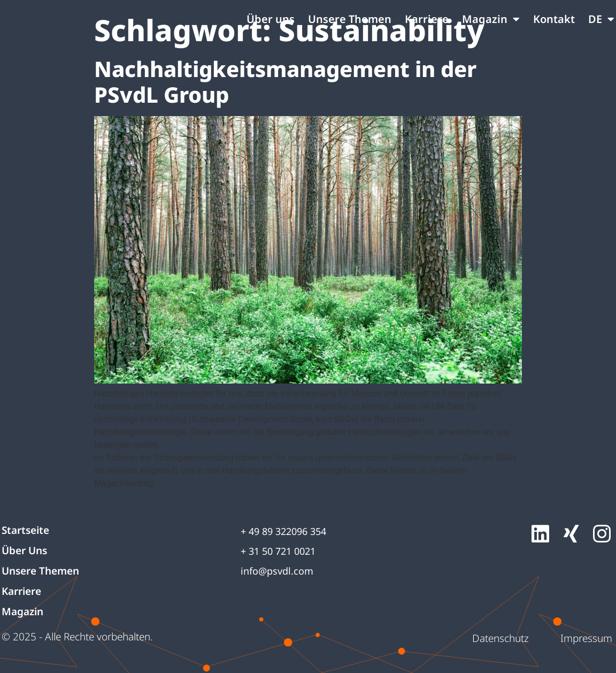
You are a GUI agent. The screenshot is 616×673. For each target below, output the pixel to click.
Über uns (271, 19)
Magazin (491, 19)
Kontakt (554, 19)
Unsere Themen (350, 19)
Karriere (427, 19)
